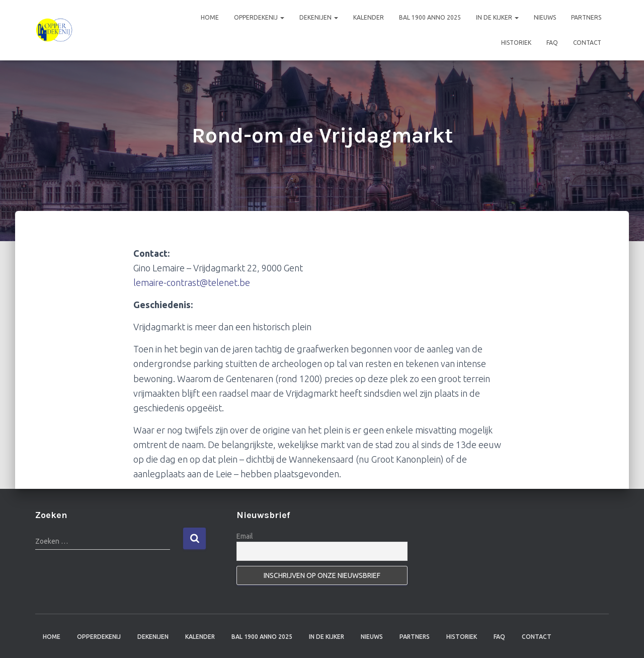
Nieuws (545, 17)
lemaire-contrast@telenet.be (192, 282)
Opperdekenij (259, 17)
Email (245, 536)
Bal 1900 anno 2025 (430, 17)
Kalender (369, 17)
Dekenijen (319, 17)
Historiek (516, 43)
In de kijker (497, 17)
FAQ (552, 43)
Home (210, 17)
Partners (586, 17)
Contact (587, 43)
